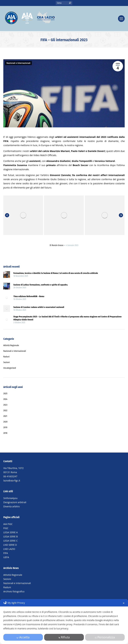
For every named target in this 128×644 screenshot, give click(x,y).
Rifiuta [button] (64, 637)
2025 (5, 393)
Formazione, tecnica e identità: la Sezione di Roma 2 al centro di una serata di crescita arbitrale (56, 273)
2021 (5, 416)
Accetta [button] (23, 637)
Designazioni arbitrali (15, 502)
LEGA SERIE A (10, 532)
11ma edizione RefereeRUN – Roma (29, 296)
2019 (5, 427)
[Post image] (7, 275)
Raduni (7, 587)
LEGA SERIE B (10, 536)
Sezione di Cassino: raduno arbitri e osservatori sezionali (39, 307)
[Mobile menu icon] (121, 19)
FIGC (6, 528)
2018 (5, 433)
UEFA (6, 557)
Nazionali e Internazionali (18, 63)
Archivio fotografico (14, 591)
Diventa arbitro (11, 506)
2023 (5, 405)
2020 (5, 422)
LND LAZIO (9, 549)
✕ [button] (124, 603)
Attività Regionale (13, 575)
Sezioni (7, 579)
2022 (5, 410)
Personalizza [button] (105, 637)
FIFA (6, 553)
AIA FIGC (8, 524)
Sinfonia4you (10, 498)
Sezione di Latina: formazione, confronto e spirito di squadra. (41, 285)
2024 (5, 399)
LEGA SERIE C (10, 541)
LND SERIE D (10, 545)
